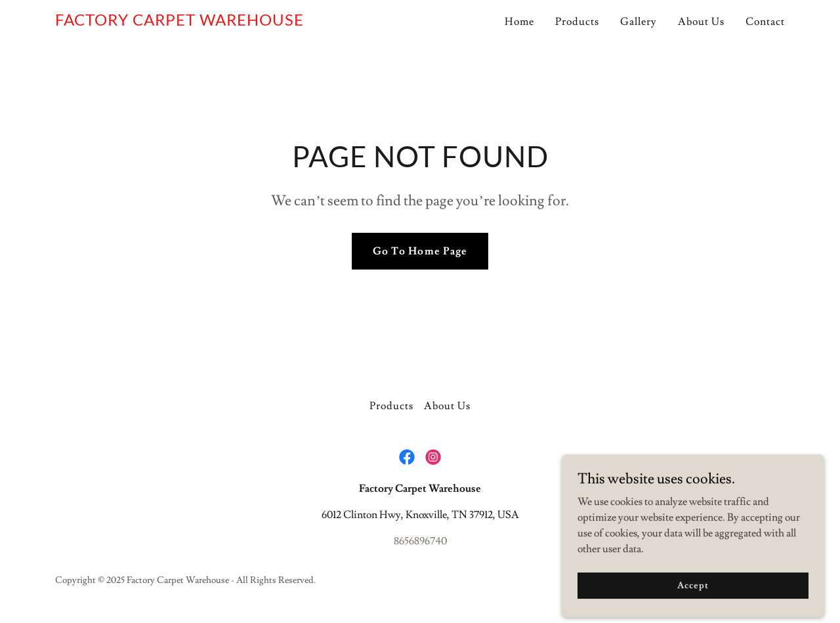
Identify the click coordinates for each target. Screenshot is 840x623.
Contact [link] (765, 22)
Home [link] (519, 22)
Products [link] (577, 22)
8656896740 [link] (420, 541)
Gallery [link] (639, 22)
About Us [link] (701, 22)
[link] (179, 22)
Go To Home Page (420, 251)
